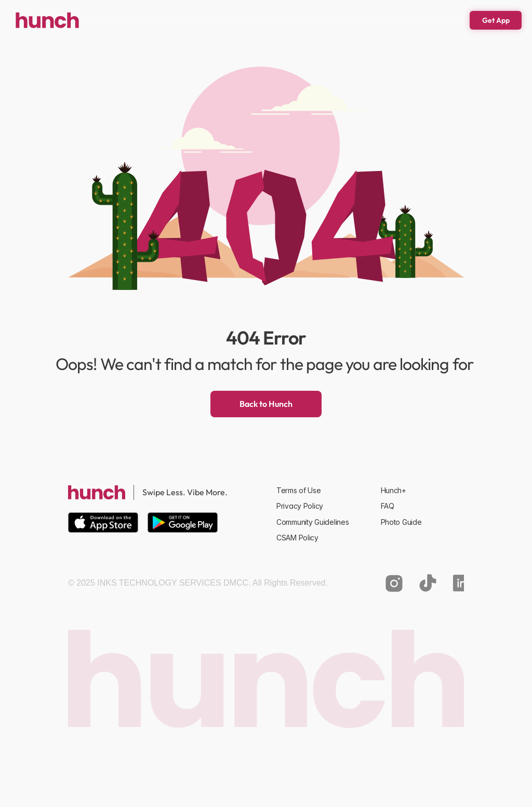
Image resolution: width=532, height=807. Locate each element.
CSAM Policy (297, 538)
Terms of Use (299, 490)
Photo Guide (401, 522)
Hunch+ (394, 490)
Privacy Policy (300, 506)
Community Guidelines (312, 522)
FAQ (388, 506)
